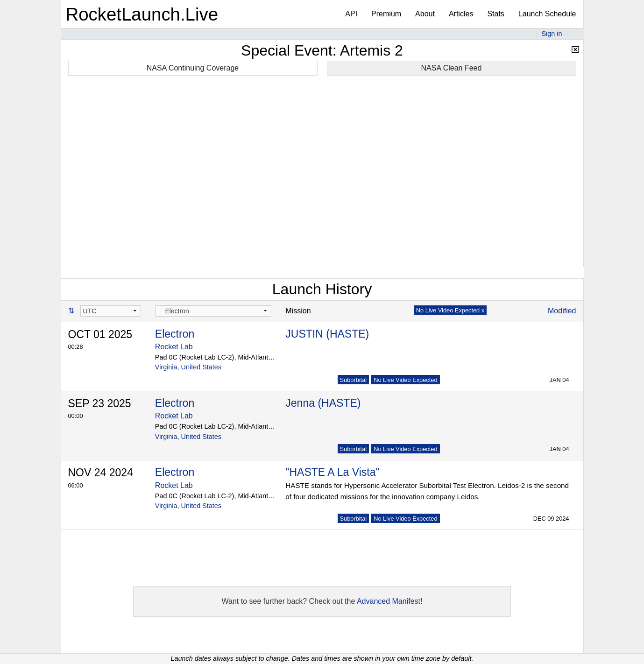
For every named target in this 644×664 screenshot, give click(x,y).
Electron (175, 334)
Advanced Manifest (389, 601)
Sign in (552, 34)
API (351, 14)
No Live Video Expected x (450, 310)
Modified (562, 311)
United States (201, 367)
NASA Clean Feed (452, 68)
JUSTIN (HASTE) (327, 334)
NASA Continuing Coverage (193, 68)
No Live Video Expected (405, 380)
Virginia (166, 367)
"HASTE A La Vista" (332, 472)
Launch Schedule (547, 14)
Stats (495, 14)
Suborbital (354, 380)
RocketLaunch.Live (142, 14)
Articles (461, 14)
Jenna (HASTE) (323, 403)
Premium (386, 14)
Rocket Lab (174, 347)
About (425, 14)
